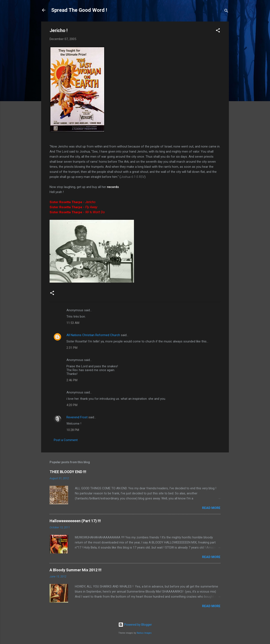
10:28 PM (73, 430)
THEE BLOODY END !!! (68, 472)
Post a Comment (66, 440)
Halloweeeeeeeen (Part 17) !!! (75, 521)
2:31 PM (72, 348)
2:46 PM (72, 380)
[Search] (226, 11)
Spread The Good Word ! (79, 10)
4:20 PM (72, 405)
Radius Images (144, 633)
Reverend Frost (77, 417)
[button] (218, 31)
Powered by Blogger (135, 625)
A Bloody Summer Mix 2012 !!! (76, 570)
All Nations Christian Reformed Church (93, 335)
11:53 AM (73, 323)
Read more (211, 508)
